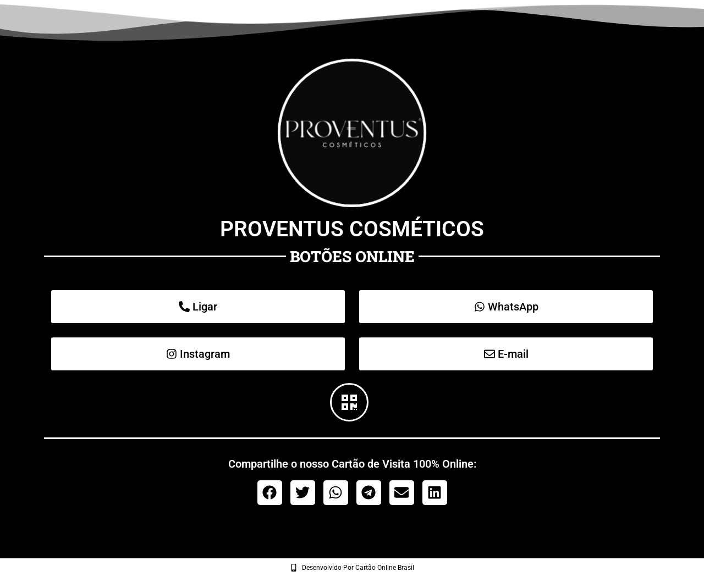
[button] (270, 493)
